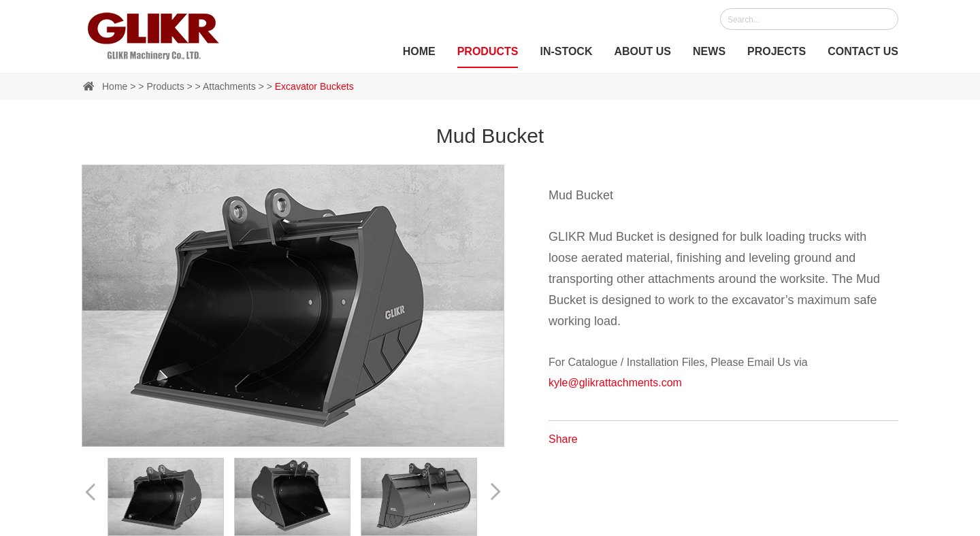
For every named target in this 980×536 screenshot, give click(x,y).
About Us (642, 51)
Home (419, 51)
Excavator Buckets (314, 86)
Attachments (229, 86)
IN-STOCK (566, 51)
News (709, 51)
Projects (777, 51)
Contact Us (863, 51)
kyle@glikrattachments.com (615, 383)
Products (488, 51)
